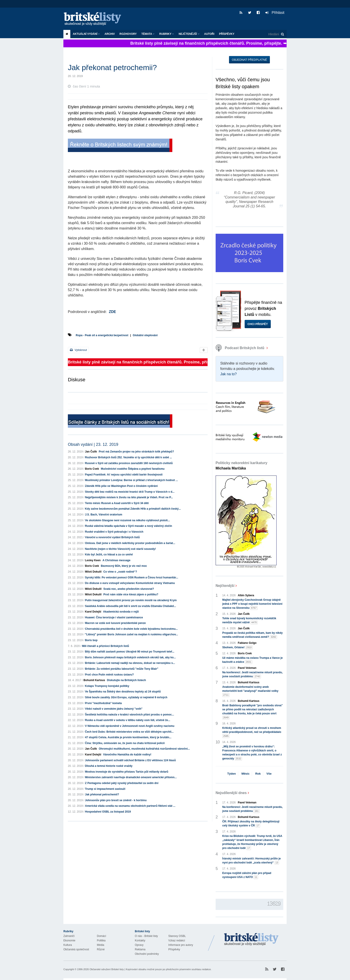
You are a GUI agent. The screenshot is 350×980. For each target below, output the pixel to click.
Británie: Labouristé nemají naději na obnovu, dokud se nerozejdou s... (130, 663)
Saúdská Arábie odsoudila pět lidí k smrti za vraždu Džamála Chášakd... (131, 606)
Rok (258, 774)
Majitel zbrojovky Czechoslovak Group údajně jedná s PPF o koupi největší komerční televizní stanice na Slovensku (252, 604)
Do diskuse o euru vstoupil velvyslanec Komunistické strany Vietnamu (130, 583)
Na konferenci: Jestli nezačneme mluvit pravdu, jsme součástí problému (253, 675)
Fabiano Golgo (247, 643)
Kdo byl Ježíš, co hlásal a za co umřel (109, 555)
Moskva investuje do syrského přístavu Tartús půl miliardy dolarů (127, 772)
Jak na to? (229, 374)
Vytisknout (78, 350)
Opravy (139, 945)
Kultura (68, 945)
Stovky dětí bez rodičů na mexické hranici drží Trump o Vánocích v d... (130, 492)
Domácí (101, 936)
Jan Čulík (91, 452)
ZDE (112, 312)
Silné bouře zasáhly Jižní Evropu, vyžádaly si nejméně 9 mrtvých (126, 697)
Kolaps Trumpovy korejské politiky (107, 686)
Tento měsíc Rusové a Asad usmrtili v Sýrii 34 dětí (117, 503)
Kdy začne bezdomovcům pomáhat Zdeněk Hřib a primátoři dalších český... (133, 509)
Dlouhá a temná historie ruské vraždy (109, 766)
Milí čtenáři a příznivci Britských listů (105, 646)
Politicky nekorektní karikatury (242, 466)
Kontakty (140, 940)
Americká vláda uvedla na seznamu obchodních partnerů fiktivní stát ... (130, 806)
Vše (269, 774)
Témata (148, 34)
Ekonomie (69, 940)
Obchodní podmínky (147, 954)
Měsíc (246, 774)
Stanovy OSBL (177, 936)
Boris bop (91, 640)
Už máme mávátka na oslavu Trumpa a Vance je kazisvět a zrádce (253, 660)
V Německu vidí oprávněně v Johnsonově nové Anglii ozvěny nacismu (130, 726)
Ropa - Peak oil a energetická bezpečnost (102, 335)
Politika (101, 940)
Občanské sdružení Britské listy (107, 969)
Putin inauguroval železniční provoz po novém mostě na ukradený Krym (131, 600)
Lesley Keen (93, 560)
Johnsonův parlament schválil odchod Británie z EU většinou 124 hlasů (130, 760)
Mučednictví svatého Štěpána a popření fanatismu (133, 469)
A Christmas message (116, 560)
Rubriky (167, 34)
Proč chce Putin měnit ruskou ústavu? (109, 675)
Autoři (209, 34)
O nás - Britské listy (146, 936)
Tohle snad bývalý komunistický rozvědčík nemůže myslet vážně (249, 621)
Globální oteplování (145, 335)
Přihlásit (275, 13)
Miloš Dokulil (93, 572)
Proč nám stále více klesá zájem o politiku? (131, 594)
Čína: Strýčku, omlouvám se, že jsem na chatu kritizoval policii (125, 743)
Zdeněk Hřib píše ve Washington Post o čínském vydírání (121, 486)
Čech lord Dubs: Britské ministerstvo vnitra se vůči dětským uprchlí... (129, 732)
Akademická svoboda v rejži (121, 612)
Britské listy (95, 19)
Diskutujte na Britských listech (126, 680)
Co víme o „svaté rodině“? (120, 572)
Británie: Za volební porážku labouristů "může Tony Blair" (122, 669)
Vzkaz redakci (177, 940)
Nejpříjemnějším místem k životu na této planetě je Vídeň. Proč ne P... (129, 497)
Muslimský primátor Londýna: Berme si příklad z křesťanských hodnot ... (131, 480)
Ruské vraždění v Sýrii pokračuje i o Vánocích (114, 532)
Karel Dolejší (93, 612)
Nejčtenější (189, 34)
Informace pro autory (181, 945)
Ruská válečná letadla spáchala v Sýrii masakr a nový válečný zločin (129, 526)
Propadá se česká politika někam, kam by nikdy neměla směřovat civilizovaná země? (253, 635)
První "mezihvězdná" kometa (103, 703)
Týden (231, 774)
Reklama (140, 949)
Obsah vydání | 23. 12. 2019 (93, 444)
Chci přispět (258, 324)
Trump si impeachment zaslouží (105, 789)
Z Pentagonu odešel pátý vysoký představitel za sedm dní (122, 783)
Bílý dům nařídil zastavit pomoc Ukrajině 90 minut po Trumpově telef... (130, 652)
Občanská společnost (76, 949)
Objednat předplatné (249, 60)
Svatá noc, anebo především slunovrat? (129, 589)
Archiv (110, 34)
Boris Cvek (92, 469)
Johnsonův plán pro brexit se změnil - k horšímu (116, 800)
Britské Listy (251, 940)
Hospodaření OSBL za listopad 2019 (108, 812)
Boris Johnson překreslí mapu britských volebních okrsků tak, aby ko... (130, 657)
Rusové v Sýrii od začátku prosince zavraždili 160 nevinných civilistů (129, 463)
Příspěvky (227, 34)
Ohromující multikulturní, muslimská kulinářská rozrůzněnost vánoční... (144, 749)
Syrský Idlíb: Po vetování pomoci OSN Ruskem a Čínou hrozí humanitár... (132, 578)
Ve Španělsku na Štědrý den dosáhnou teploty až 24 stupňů (123, 692)
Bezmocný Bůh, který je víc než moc (124, 566)
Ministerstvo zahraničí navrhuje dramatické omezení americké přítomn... (131, 777)
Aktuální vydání (86, 34)
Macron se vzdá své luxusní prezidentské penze (115, 623)
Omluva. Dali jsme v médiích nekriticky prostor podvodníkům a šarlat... (130, 543)
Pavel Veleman (247, 668)
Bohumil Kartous (94, 680)
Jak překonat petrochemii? (102, 794)
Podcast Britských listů (241, 348)
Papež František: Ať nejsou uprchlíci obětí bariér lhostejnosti (124, 475)
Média (101, 945)
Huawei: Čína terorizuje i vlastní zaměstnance (114, 617)
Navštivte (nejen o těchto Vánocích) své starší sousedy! (120, 549)
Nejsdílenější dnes (231, 793)
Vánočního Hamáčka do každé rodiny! (127, 755)
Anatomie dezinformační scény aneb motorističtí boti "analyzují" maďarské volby (250, 691)
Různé (101, 949)
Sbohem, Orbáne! (237, 647)
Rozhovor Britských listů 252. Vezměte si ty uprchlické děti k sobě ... (128, 457)
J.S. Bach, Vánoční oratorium (104, 515)
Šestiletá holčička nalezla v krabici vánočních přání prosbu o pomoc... (130, 715)
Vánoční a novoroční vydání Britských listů (112, 537)
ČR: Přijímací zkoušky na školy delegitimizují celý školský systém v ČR (251, 824)
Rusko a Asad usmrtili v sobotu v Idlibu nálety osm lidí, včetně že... (128, 720)
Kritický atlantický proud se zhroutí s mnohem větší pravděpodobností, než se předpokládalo (252, 732)
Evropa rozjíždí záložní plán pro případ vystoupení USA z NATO (247, 875)
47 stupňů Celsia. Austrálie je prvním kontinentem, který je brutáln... (128, 737)
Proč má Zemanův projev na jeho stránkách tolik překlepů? (136, 452)
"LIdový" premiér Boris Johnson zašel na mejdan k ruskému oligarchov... (132, 634)
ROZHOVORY (128, 34)
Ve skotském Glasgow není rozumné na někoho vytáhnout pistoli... (127, 520)
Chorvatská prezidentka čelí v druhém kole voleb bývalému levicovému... (131, 629)
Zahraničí (69, 936)
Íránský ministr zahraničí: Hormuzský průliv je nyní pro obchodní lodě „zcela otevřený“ (252, 861)
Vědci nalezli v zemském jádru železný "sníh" (114, 709)
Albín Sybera (246, 595)
